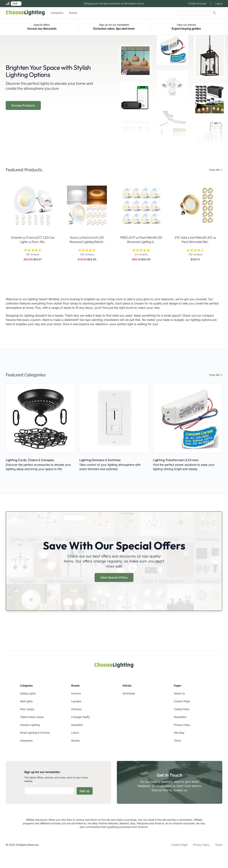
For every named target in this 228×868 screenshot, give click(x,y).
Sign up (85, 791)
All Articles (129, 693)
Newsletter (180, 717)
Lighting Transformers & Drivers (176, 460)
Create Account (197, 4)
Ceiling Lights (28, 693)
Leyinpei (76, 701)
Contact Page (182, 701)
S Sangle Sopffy (81, 717)
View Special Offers (114, 577)
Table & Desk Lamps (32, 717)
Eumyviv (76, 693)
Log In (219, 4)
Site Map (179, 733)
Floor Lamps (27, 709)
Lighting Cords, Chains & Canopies (30, 460)
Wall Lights (26, 701)
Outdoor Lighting (30, 725)
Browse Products (23, 105)
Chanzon (76, 709)
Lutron (75, 733)
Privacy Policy (182, 725)
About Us (179, 693)
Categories (57, 13)
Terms (177, 740)
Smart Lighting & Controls (35, 733)
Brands (73, 13)
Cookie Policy (182, 709)
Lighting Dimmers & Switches (100, 460)
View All (216, 170)
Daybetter (77, 725)
